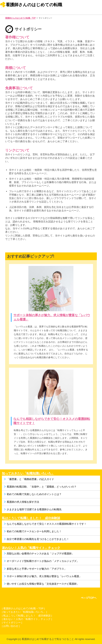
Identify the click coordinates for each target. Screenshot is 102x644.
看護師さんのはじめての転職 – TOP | (24, 608)
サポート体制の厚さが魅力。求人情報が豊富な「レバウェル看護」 (44, 576)
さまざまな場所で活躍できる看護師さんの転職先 (34, 509)
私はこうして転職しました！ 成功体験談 (31, 518)
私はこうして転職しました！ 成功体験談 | (28, 616)
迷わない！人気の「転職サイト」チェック (31, 548)
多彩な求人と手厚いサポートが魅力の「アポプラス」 (37, 569)
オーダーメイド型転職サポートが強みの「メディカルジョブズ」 (43, 561)
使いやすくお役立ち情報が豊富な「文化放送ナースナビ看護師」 (43, 584)
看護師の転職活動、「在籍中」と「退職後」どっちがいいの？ (42, 487)
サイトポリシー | (13, 623)
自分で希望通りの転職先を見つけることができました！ (38, 539)
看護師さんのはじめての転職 (34, 5)
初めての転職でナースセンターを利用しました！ (34, 531)
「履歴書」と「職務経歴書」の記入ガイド (30, 479)
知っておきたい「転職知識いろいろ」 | (25, 612)
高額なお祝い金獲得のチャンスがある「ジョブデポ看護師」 (40, 554)
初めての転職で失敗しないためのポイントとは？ (34, 494)
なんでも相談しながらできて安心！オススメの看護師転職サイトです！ (47, 524)
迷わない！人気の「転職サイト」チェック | (28, 619)
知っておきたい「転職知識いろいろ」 (28, 473)
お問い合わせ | (11, 626)
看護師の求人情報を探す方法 (23, 502)
